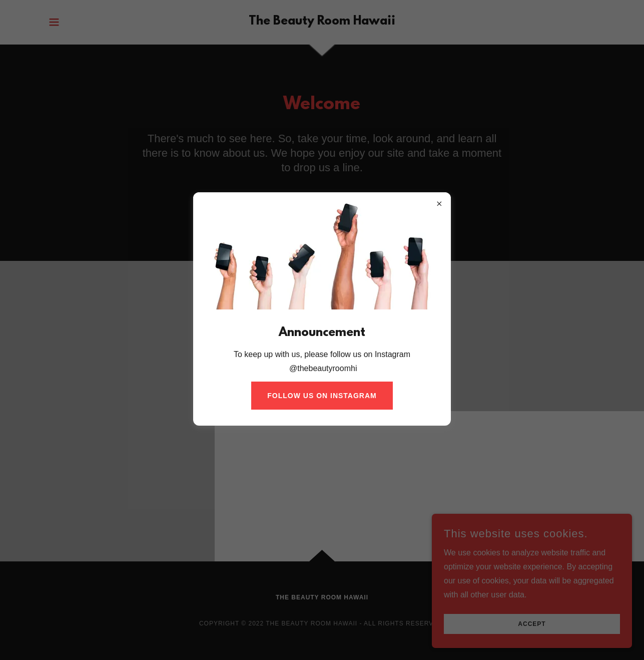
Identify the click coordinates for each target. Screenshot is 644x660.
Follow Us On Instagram (322, 396)
